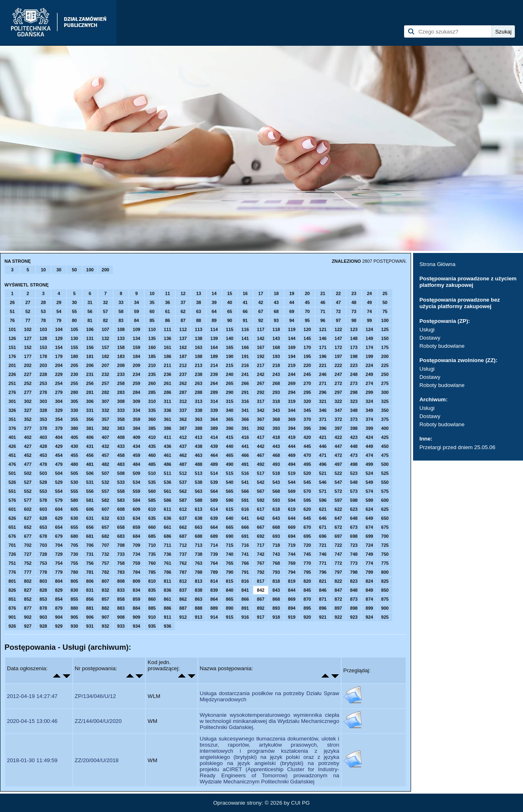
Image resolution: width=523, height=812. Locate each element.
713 (199, 545)
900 (385, 608)
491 (245, 464)
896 (323, 608)
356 (90, 419)
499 (369, 464)
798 (354, 572)
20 (307, 293)
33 (121, 302)
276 (12, 392)
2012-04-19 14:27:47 (32, 696)
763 (199, 563)
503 (43, 473)
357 (105, 419)
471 (323, 455)
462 (183, 455)
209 (136, 365)
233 (121, 374)
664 (214, 527)
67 (261, 311)
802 (28, 581)
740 (230, 554)
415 (230, 437)
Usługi (427, 330)
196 (323, 356)
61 (168, 311)
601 (12, 509)
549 (369, 482)
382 (105, 428)
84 (136, 320)
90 (230, 320)
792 (261, 572)
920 (307, 617)
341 (245, 410)
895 (307, 608)
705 (74, 545)
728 (43, 554)
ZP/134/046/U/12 (95, 696)
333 (121, 410)
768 (276, 563)
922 (338, 617)
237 (183, 374)
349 (369, 410)
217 (261, 365)
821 (323, 581)
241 (245, 374)
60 (152, 311)
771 (323, 563)
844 (292, 590)
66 (245, 311)
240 (230, 374)
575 (385, 491)
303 (43, 401)
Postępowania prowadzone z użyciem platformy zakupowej (468, 282)
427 (28, 446)
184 (136, 356)
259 (136, 383)
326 (12, 410)
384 (136, 428)
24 (369, 293)
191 (245, 356)
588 (199, 500)
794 (292, 572)
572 (338, 491)
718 (276, 545)
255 (74, 383)
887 (183, 608)
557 (105, 491)
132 (105, 338)
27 (28, 302)
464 (214, 455)
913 (199, 617)
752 (28, 563)
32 (105, 302)
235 (152, 374)
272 (338, 383)
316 (245, 401)
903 (43, 617)
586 (168, 500)
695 (307, 536)
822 (338, 581)
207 (105, 365)
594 (292, 500)
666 (245, 527)
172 (338, 347)
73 (354, 311)
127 (28, 338)
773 (354, 563)
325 (385, 401)
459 (136, 455)
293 (276, 392)
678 (43, 536)
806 (90, 581)
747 (338, 554)
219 (292, 365)
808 (121, 581)
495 (307, 464)
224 (369, 365)
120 (307, 329)
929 (59, 626)
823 (354, 581)
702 (28, 545)
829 (59, 590)
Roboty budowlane (442, 346)
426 (12, 446)
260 (152, 383)
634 (136, 518)
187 (183, 356)
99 (369, 320)
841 (245, 590)
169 (292, 347)
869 (292, 599)
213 (199, 365)
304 (59, 401)
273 (354, 383)
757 (105, 563)
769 (292, 563)
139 (214, 338)
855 (74, 599)
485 (152, 464)
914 (214, 617)
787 (183, 572)
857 (105, 599)
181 (90, 356)
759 (136, 563)
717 (261, 545)
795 (307, 572)
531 (90, 482)
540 (230, 482)
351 (12, 419)
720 (307, 545)
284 (136, 392)
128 (43, 338)
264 (214, 383)
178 (43, 356)
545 (307, 482)
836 (168, 590)
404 (59, 437)
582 (105, 500)
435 (152, 446)
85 (152, 320)
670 (307, 527)
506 (90, 473)
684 (136, 536)
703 (43, 545)
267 (261, 383)
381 (90, 428)
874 (369, 599)
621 (323, 509)
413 (199, 437)
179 (59, 356)
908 (121, 617)
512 (183, 473)
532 (105, 482)
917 (261, 617)
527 (28, 482)
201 (12, 365)
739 (214, 554)
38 (199, 302)
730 (74, 554)
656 (90, 527)
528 (43, 482)
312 (183, 401)
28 (43, 302)
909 (136, 617)
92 (261, 320)
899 (369, 608)
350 (385, 410)
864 (214, 599)
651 (12, 527)
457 (105, 455)
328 (43, 410)
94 (292, 320)
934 (136, 626)
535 (152, 482)
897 (338, 608)
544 (292, 482)
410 (152, 437)
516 (245, 473)
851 (12, 599)
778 (43, 572)
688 (199, 536)
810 (152, 581)
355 (74, 419)
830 (74, 590)
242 (261, 374)
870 (307, 599)
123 (354, 329)
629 (59, 518)
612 (183, 509)
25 (385, 293)
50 (74, 270)
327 (28, 410)
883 (121, 608)
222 (338, 365)
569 (292, 491)
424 (369, 437)
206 (90, 365)
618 (276, 509)
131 (90, 338)
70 (307, 311)
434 (136, 446)
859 (136, 599)
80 (74, 320)
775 (385, 563)
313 (199, 401)
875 (385, 599)
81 (90, 320)
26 (12, 302)
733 (121, 554)
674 (369, 527)
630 (74, 518)
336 (168, 410)
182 (105, 356)
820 (307, 581)
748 (354, 554)
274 (369, 383)
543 (276, 482)
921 (323, 617)
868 (276, 599)
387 (183, 428)
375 (385, 419)
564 (214, 491)
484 (136, 464)
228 (43, 374)
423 (354, 437)
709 (136, 545)
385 (152, 428)
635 (152, 518)
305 (74, 401)
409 (136, 437)
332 (105, 410)
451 (12, 455)
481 (90, 464)
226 (12, 374)
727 (28, 554)
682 (105, 536)
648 (354, 518)
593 (276, 500)
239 (214, 374)
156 (90, 347)
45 (307, 302)
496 (323, 464)
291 (245, 392)
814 (214, 581)
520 (307, 473)
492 (261, 464)
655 (74, 527)
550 (385, 482)
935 (152, 626)
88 (199, 320)
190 (230, 356)
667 (261, 527)
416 (245, 437)
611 (168, 509)
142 (261, 338)
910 (152, 617)
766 (245, 563)
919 (292, 617)
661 (168, 527)
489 (214, 464)
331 (90, 410)
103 (43, 329)
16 (245, 293)
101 (12, 329)
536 (168, 482)
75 (385, 311)
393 (276, 428)
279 (59, 392)
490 (230, 464)
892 (261, 608)
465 (230, 455)
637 (183, 518)
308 (121, 401)
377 (28, 428)
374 (369, 419)
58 (121, 311)
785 (152, 572)
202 (28, 365)
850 (385, 590)
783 (121, 572)
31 (90, 302)
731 (90, 554)
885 (152, 608)
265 (230, 383)
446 (323, 446)
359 (136, 419)
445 (307, 446)
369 (292, 419)
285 (152, 392)
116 (245, 329)
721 (323, 545)
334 (136, 410)
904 (59, 617)
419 (292, 437)
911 (168, 617)
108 (121, 329)
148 (354, 338)
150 (385, 338)
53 (43, 311)
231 (90, 374)
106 (90, 329)
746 (323, 554)
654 (59, 527)
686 (168, 536)
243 (276, 374)
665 (230, 527)
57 (105, 311)
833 (121, 590)
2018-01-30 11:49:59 (32, 760)
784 (136, 572)
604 (59, 509)
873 (354, 599)
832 (105, 590)
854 (59, 599)
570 (307, 491)
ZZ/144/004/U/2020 (98, 721)
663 (199, 527)
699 (369, 536)
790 (230, 572)
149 (369, 338)
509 (136, 473)
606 (90, 509)
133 (121, 338)
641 (245, 518)
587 (183, 500)
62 (183, 311)
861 (168, 599)
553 (43, 491)
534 (136, 482)
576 (12, 500)
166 (245, 347)
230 (74, 374)
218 (276, 365)
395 (307, 428)
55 (74, 311)
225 (385, 365)
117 (261, 329)
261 (168, 383)
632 (105, 518)
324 (369, 401)
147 (338, 338)
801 (12, 581)
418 (276, 437)
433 (121, 446)
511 (168, 473)
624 (369, 509)
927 (28, 626)
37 (183, 302)
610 (152, 509)
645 (307, 518)
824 (369, 581)
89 (214, 320)
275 (385, 383)
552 (28, 491)
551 (12, 491)
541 (245, 482)
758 (121, 563)
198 (354, 356)
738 (199, 554)
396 (323, 428)
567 (261, 491)
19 (292, 293)
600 (385, 500)
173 (354, 347)
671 (323, 527)
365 (230, 419)
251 (12, 383)
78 (43, 320)
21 (323, 293)
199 (369, 356)
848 (354, 590)
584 (136, 500)
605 (74, 509)
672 (338, 527)
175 (385, 347)
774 (369, 563)
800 (385, 572)
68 (276, 311)
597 (338, 500)
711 (168, 545)
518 (276, 473)
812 (183, 581)
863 (199, 599)
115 (230, 329)
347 (338, 410)
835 (152, 590)
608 (121, 509)
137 (183, 338)
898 (354, 608)
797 (338, 572)
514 (214, 473)
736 (168, 554)
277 (28, 392)
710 (152, 545)
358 (121, 419)
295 (307, 392)
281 (90, 392)
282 (105, 392)
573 (354, 491)
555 (74, 491)
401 (12, 437)
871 (323, 599)
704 (59, 545)
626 (12, 518)
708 (121, 545)
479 (59, 464)
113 (199, 329)
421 (323, 437)
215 (230, 365)
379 (59, 428)
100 (90, 270)
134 (136, 338)
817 (261, 581)
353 (43, 419)
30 (59, 270)
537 (183, 482)
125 (385, 329)
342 (261, 410)
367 (261, 419)
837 (183, 590)
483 (121, 464)
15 (230, 293)
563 (199, 491)
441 (245, 446)
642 (261, 518)
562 (183, 491)
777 (28, 572)
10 (43, 270)
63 (199, 311)
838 (199, 590)
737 (183, 554)
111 (168, 329)
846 (323, 590)
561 (168, 491)
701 (12, 545)
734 (136, 554)
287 (183, 392)
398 (354, 428)
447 (338, 446)
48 (354, 302)
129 (59, 338)
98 (354, 320)
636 (168, 518)
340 (230, 410)
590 (230, 500)
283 (121, 392)
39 (214, 302)
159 (136, 347)
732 (105, 554)
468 (276, 455)
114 (214, 329)
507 (105, 473)
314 (214, 401)
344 (292, 410)
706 (90, 545)
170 (307, 347)
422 (338, 437)
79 (59, 320)
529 (59, 482)
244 (292, 374)
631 (90, 518)
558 (121, 491)
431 (90, 446)
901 (12, 617)
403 (43, 437)
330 (74, 410)
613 (199, 509)
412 (183, 437)
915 (230, 617)
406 (90, 437)
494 (292, 464)
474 (369, 455)
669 (292, 527)
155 (74, 347)
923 (354, 617)
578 (43, 500)
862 (183, 599)
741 (245, 554)
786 (168, 572)
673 (354, 527)
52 (28, 311)
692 (261, 536)
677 (28, 536)
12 (183, 293)
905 (74, 617)
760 (152, 563)
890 (230, 608)
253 (43, 383)
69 (292, 311)
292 (261, 392)
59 (136, 311)
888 (199, 608)
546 (323, 482)
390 (230, 428)
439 (214, 446)
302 (28, 401)
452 (28, 455)
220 (307, 365)
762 (183, 563)
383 (121, 428)
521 (323, 473)
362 (183, 419)
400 (385, 428)
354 (59, 419)
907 (105, 617)
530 (74, 482)
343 (276, 410)
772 (338, 563)
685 (152, 536)
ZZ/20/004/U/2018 (97, 760)
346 (323, 410)
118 (276, 329)
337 (183, 410)
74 (369, 311)
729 (59, 554)
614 (214, 509)
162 (183, 347)
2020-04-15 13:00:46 (32, 721)
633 (121, 518)
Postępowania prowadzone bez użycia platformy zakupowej (459, 303)
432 (105, 446)
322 (338, 401)
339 (214, 410)
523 (354, 473)
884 (136, 608)
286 (168, 392)
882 (105, 608)
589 (214, 500)
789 (214, 572)
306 (90, 401)
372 (338, 419)
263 (199, 383)
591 (245, 500)
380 (74, 428)
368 (276, 419)
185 (152, 356)
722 (338, 545)
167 (261, 347)
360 (152, 419)
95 (307, 320)
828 (43, 590)
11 (168, 293)
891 (245, 608)
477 (28, 464)
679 (59, 536)
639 (214, 518)
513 (199, 473)
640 (230, 518)
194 (292, 356)
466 (245, 455)
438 (199, 446)
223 (354, 365)
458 (121, 455)
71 (323, 311)
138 (199, 338)
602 (28, 509)
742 (261, 554)
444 (292, 446)
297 (338, 392)
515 (230, 473)
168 (276, 347)
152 (28, 347)
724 (369, 545)
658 (121, 527)
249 (369, 374)
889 (214, 608)
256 (90, 383)
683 (121, 536)
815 (230, 581)
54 (59, 311)
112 (183, 329)
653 (43, 527)
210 (152, 365)
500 (385, 464)
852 (28, 599)
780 (74, 572)
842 (261, 590)
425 (385, 437)
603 (43, 509)
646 (323, 518)
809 (136, 581)
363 (199, 419)
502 (28, 473)
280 (74, 392)
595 (307, 500)
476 (12, 464)
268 (276, 383)
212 (183, 365)
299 (369, 392)
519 (292, 473)
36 (168, 302)
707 (105, 545)
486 (168, 464)
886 (168, 608)
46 (323, 302)
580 (74, 500)
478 (43, 464)
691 (245, 536)
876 (12, 608)
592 (261, 500)
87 (183, 320)
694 (292, 536)
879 (59, 608)
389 (214, 428)
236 (168, 374)
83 (121, 320)
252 (28, 383)
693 (276, 536)
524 (369, 473)
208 (121, 365)
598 (354, 500)
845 (307, 590)
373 (354, 419)
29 (59, 302)
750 (385, 554)
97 (338, 320)
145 (307, 338)
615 (230, 509)
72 (338, 311)
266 (245, 383)
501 (12, 473)
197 (338, 356)
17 (261, 293)
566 (245, 491)
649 (369, 518)
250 (385, 374)
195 (307, 356)
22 (338, 293)
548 (354, 482)
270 (307, 383)
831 (90, 590)
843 (276, 590)
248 (354, 374)
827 (28, 590)
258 (121, 383)
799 (369, 572)
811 (168, 581)
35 (152, 302)
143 (276, 338)
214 (214, 365)
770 (307, 563)
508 (121, 473)
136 (168, 338)
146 (323, 338)
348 (354, 410)
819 (292, 581)
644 (292, 518)
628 (43, 518)
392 (261, 428)
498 (354, 464)
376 (12, 428)
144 (292, 338)
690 (230, 536)
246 (323, 374)
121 (323, 329)
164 (214, 347)
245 (307, 374)
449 (369, 446)
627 (28, 518)
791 (245, 572)
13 (199, 293)
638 (199, 518)
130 (74, 338)
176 (12, 356)
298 (354, 392)
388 (199, 428)
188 (199, 356)
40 (230, 302)
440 (230, 446)
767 (261, 563)
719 (292, 545)
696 (323, 536)
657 (105, 527)
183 (121, 356)
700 (385, 536)
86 (168, 320)
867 (261, 599)
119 (292, 329)
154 (59, 347)
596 (323, 500)
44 (292, 302)
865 (230, 599)
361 (168, 419)
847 (338, 590)
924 (369, 617)
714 (214, 545)
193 (276, 356)
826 (12, 590)
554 (59, 491)
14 (214, 293)
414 (214, 437)
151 (12, 347)
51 (12, 311)
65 (230, 311)
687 (183, 536)
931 (90, 626)
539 (214, 482)
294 (292, 392)
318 (276, 401)
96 (323, 320)
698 (354, 536)
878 (43, 608)
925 (385, 617)
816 (245, 581)
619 (292, 509)
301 (12, 401)
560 (152, 491)
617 (261, 509)
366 (245, 419)
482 (105, 464)
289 (214, 392)
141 (245, 338)
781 (90, 572)
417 (261, 437)
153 (43, 347)
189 (214, 356)
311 (168, 401)
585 (152, 500)
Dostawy (430, 338)
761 (168, 563)
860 (152, 599)
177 (28, 356)
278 (43, 392)
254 (59, 383)
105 (74, 329)
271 (323, 383)
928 (43, 626)
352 (28, 419)
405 (74, 437)
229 (59, 374)
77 (28, 320)
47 (338, 302)
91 (245, 320)
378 (43, 428)
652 (28, 527)
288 (199, 392)
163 (199, 347)
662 (183, 527)
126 (12, 338)
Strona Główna (437, 264)
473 (354, 455)
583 (121, 500)
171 (323, 347)
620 (307, 509)
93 (276, 320)
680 (74, 536)
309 (136, 401)
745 (307, 554)
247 (338, 374)
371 (323, 419)
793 (276, 572)
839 (214, 590)
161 (168, 347)
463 (199, 455)
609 (136, 509)
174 (369, 347)
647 (338, 518)
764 (214, 563)
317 (261, 401)
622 (338, 509)
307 (105, 401)
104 (59, 329)
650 (385, 518)
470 (307, 455)
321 (323, 401)
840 (230, 590)
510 (152, 473)
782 (105, 572)
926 (12, 626)
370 (307, 419)
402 (28, 437)
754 (59, 563)
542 (261, 482)
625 (385, 509)
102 (28, 329)
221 (323, 365)
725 (385, 545)
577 (28, 500)
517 (261, 473)
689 (214, 536)
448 (354, 446)
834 (136, 590)
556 (90, 491)
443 (276, 446)
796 (323, 572)
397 (338, 428)
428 (43, 446)
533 (121, 482)
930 (74, 626)
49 (369, 302)
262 (183, 383)
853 (43, 599)
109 (136, 329)
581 (90, 500)
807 (105, 581)
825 (385, 581)
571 (323, 491)
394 (292, 428)
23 (354, 293)
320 (307, 401)
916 (245, 617)
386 (168, 428)
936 (168, 626)
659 (136, 527)
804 (59, 581)
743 (276, 554)
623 (354, 509)
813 (199, 581)
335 (152, 410)
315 (230, 401)
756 (90, 563)
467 (261, 455)
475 (385, 455)
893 (276, 608)
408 (121, 437)
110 (152, 329)
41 (245, 302)
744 (292, 554)
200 (105, 270)
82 (105, 320)
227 (28, 374)
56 (90, 311)
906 (90, 617)
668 (276, 527)
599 (369, 500)
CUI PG (300, 803)
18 (276, 293)
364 (214, 419)
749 (369, 554)
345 (307, 410)
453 (43, 455)
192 (261, 356)
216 (245, 365)
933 (121, 626)
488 (199, 464)
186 (168, 356)
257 (105, 383)
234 (136, 374)
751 (12, 563)
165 (230, 347)
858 (121, 599)
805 (74, 581)
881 (90, 608)
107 (105, 329)
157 (105, 347)
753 (43, 563)
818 (276, 581)
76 (12, 320)
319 (292, 401)
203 (43, 365)
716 (245, 545)
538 (199, 482)
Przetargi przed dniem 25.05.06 (457, 447)
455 (74, 455)
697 (338, 536)
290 (230, 392)
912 (183, 617)
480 (74, 464)
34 (136, 302)
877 (28, 608)
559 (136, 491)
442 (261, 446)
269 (292, 383)
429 (59, 446)
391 (245, 428)
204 (59, 365)
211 (168, 365)
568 (276, 491)
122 (338, 329)
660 (152, 527)
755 (74, 563)
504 (59, 473)
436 (168, 446)
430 (74, 446)
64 (214, 311)
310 (152, 401)
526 (12, 482)
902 (28, 617)
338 (199, 410)
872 (338, 599)
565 (230, 491)
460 (152, 455)
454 (59, 455)
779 (59, 572)
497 (338, 464)
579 (59, 500)
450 (385, 446)
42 (261, 302)
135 (152, 338)
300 (385, 392)
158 (121, 347)
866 (245, 599)
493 (276, 464)
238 (199, 374)
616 (245, 509)
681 (90, 536)
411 (168, 437)
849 (369, 590)
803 (43, 581)
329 (59, 410)
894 (292, 608)
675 (385, 527)
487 (183, 464)
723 (354, 545)
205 (74, 365)
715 (230, 545)
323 (354, 401)
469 (292, 455)
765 (230, 563)
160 (152, 347)
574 (369, 491)
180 (74, 356)
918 (276, 617)
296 (323, 392)
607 (105, 509)
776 (12, 572)
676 (12, 536)
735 (152, 554)
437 (183, 446)
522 (338, 473)
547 (338, 482)
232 (105, 374)
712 (183, 545)
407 (105, 437)
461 (168, 455)
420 (307, 437)
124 (369, 329)
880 (74, 608)
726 (12, 554)
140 (230, 338)
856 (90, 599)
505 (74, 473)
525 (385, 473)
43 (276, 302)
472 (338, 455)
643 (276, 518)
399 (369, 428)
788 (199, 572)
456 (90, 455)
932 (105, 626)
